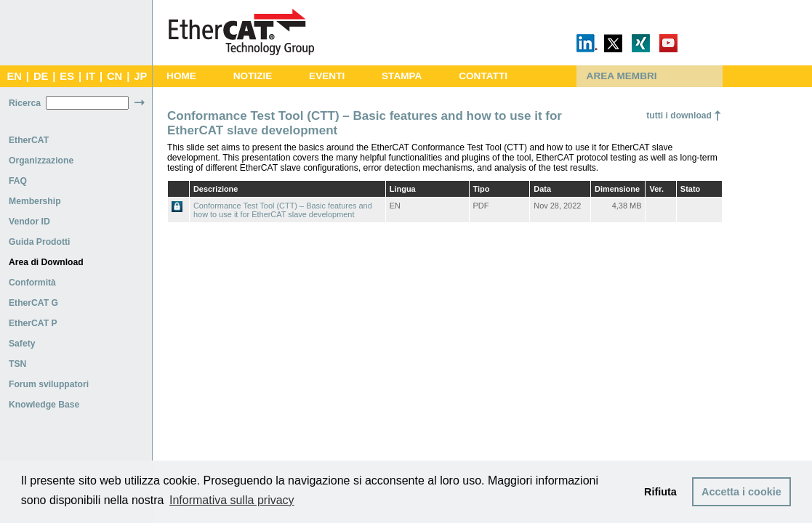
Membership (35, 201)
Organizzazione (41, 161)
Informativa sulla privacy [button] (232, 500)
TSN (17, 364)
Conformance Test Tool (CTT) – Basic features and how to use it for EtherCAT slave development (283, 210)
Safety (22, 344)
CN (114, 76)
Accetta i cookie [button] (741, 492)
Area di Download (46, 262)
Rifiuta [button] (660, 492)
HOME (181, 76)
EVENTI (327, 76)
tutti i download (679, 115)
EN (14, 76)
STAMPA (402, 76)
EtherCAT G (33, 303)
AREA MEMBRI (622, 76)
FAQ (18, 181)
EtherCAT (29, 140)
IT (91, 76)
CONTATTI (483, 76)
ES (67, 76)
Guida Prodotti (39, 242)
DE (41, 76)
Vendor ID (29, 222)
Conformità (32, 283)
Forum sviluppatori (49, 384)
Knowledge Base (44, 405)
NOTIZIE (253, 76)
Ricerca (25, 103)
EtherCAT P (33, 323)
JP (140, 76)
